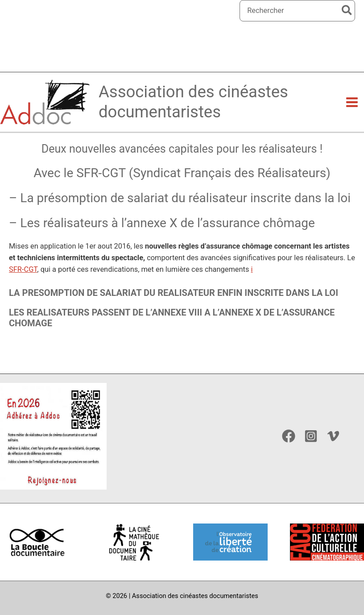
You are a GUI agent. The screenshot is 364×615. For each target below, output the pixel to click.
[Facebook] (289, 436)
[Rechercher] (347, 11)
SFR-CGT (23, 281)
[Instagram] (311, 436)
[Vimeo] (333, 436)
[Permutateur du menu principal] (352, 112)
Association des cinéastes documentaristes (198, 112)
